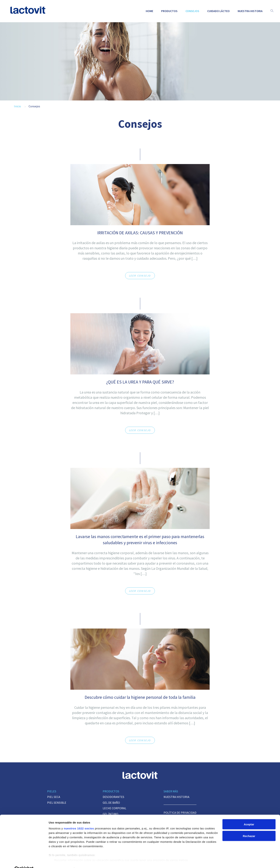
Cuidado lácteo (218, 11)
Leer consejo (140, 276)
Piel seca (54, 797)
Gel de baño (111, 803)
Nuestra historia (250, 11)
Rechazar (249, 828)
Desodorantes (113, 797)
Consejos (192, 11)
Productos (169, 11)
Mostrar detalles (60, 861)
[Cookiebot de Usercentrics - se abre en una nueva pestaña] (24, 861)
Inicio (17, 106)
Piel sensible (57, 803)
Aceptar (249, 816)
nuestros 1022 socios (79, 820)
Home (149, 11)
